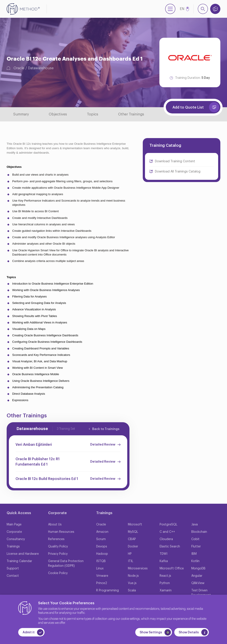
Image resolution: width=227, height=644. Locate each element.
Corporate (14, 532)
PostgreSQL (168, 525)
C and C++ (167, 532)
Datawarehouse (41, 68)
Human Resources (61, 532)
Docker (133, 547)
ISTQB (101, 561)
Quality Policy (58, 547)
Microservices (138, 569)
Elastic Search (170, 547)
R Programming (108, 590)
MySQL (133, 532)
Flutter (196, 547)
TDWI (163, 554)
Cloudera (166, 539)
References (56, 539)
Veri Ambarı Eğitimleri (34, 445)
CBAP (132, 539)
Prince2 (102, 583)
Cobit (195, 539)
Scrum (101, 539)
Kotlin (195, 561)
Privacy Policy (58, 554)
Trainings (13, 547)
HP (130, 554)
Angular (197, 576)
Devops (102, 547)
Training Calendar (19, 561)
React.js (165, 576)
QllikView (198, 583)
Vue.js (132, 583)
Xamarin (166, 590)
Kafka (164, 561)
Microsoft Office (172, 569)
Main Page (14, 525)
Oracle (19, 68)
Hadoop (102, 554)
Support (13, 569)
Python (165, 583)
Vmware (102, 576)
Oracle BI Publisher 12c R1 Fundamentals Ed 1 (38, 462)
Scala (132, 590)
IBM (194, 554)
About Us (55, 525)
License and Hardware (23, 554)
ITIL (131, 561)
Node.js (133, 576)
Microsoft (135, 525)
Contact (13, 576)
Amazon (102, 532)
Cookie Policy (58, 573)
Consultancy (16, 539)
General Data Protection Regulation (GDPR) (66, 564)
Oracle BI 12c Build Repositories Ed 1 (47, 479)
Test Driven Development (201, 593)
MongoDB (198, 569)
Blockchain (199, 532)
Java (195, 525)
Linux (100, 569)
